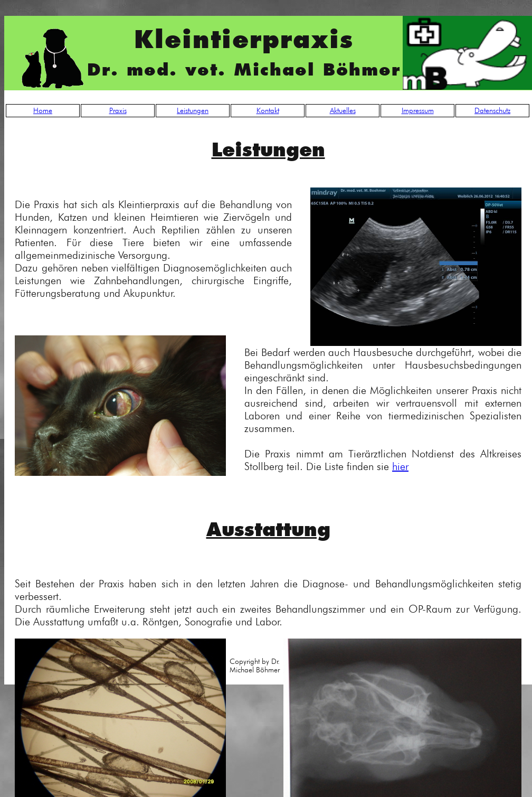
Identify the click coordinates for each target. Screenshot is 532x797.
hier (400, 466)
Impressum (418, 110)
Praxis (118, 110)
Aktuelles (343, 110)
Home (43, 110)
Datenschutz (492, 110)
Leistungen (193, 110)
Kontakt (268, 110)
